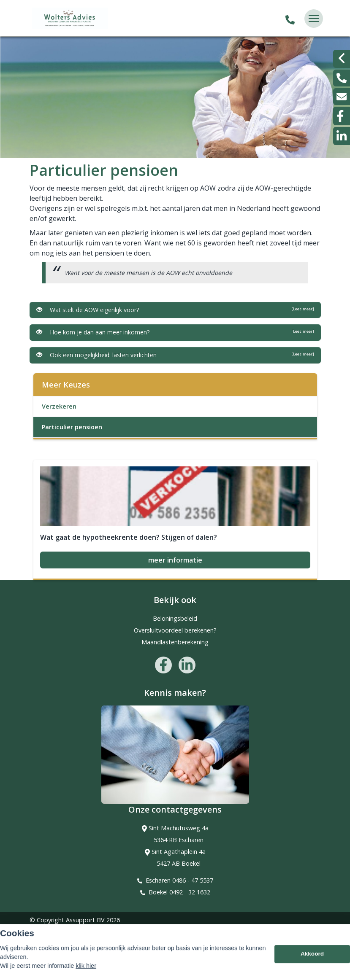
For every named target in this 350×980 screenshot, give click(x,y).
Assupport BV (85, 920)
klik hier (86, 975)
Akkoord (312, 963)
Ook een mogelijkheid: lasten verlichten (175, 355)
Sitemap (41, 932)
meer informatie (175, 560)
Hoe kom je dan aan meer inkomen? (175, 332)
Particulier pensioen (72, 427)
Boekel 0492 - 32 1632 (179, 892)
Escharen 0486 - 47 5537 (179, 880)
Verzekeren (59, 406)
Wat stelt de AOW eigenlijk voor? (175, 310)
